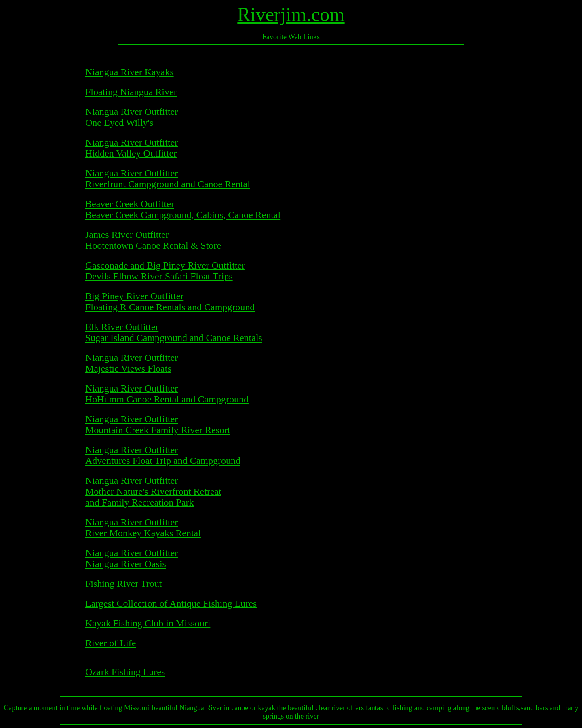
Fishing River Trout (123, 584)
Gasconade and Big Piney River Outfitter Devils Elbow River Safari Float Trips (165, 271)
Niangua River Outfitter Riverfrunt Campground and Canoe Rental (168, 179)
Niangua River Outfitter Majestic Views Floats (132, 363)
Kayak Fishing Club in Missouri (148, 623)
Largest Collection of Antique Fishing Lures (171, 603)
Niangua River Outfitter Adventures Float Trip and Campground (163, 455)
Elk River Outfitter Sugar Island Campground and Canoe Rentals (174, 332)
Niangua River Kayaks (130, 72)
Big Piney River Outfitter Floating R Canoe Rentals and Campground (170, 302)
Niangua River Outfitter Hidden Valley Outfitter (132, 148)
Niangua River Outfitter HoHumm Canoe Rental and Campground (167, 394)
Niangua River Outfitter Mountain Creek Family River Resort (158, 424)
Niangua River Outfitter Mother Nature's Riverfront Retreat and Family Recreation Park (153, 491)
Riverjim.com (291, 14)
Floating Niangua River (131, 92)
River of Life (111, 643)
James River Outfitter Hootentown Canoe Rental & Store (153, 240)
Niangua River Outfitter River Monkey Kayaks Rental (143, 528)
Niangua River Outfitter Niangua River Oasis (132, 558)
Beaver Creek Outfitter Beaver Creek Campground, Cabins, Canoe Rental (183, 209)
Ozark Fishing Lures (125, 672)
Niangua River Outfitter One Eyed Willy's (132, 117)
